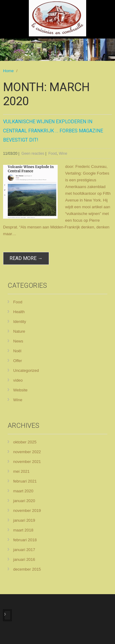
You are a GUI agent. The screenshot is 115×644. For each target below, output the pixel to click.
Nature (19, 331)
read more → (26, 258)
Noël (17, 351)
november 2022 (27, 452)
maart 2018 (23, 530)
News (18, 341)
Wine (63, 154)
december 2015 (27, 569)
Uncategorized (26, 370)
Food (53, 154)
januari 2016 (24, 559)
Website (20, 390)
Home (8, 71)
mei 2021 (21, 471)
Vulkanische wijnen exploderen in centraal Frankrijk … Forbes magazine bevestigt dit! (53, 131)
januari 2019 (24, 520)
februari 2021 (25, 481)
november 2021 (27, 462)
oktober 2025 (25, 442)
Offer (18, 361)
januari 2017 (24, 550)
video (18, 380)
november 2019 (27, 511)
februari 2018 (25, 540)
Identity (20, 322)
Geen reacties (33, 154)
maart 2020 (23, 491)
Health (19, 312)
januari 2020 (24, 501)
